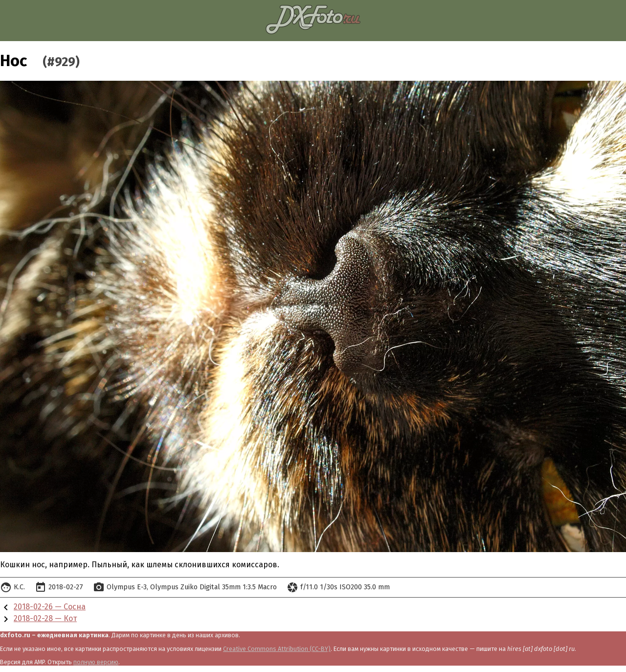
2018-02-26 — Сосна (50, 607)
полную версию (96, 662)
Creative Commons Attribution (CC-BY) (277, 649)
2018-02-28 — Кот (45, 618)
